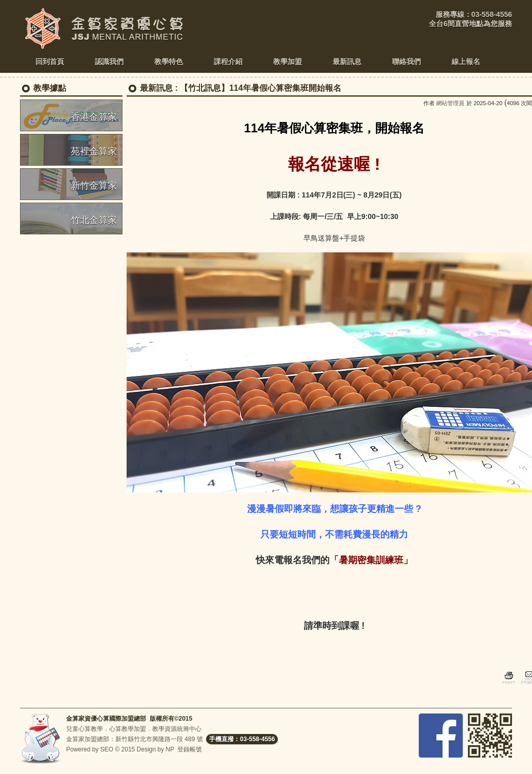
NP (170, 749)
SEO (107, 749)
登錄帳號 (190, 749)
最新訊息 (156, 88)
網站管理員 (450, 103)
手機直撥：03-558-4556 (242, 739)
